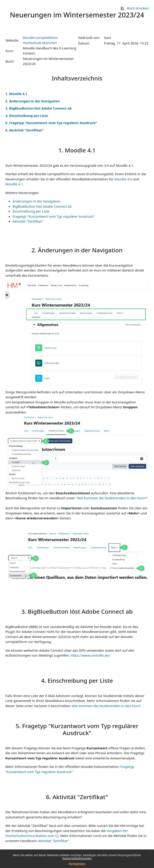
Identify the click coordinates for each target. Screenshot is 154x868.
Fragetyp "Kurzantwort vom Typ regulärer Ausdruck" (54, 216)
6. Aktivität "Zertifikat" (24, 130)
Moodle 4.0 (123, 179)
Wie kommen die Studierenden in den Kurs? (106, 706)
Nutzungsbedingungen (77, 858)
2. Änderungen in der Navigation (33, 101)
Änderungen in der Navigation (36, 201)
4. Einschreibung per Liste (27, 116)
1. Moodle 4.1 (16, 94)
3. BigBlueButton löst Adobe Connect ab (38, 108)
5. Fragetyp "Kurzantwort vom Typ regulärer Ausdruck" (51, 123)
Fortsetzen (77, 864)
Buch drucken (135, 8)
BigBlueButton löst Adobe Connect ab (42, 206)
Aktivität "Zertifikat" (28, 221)
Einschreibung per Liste (31, 211)
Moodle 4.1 (14, 184)
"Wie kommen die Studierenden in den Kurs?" (112, 498)
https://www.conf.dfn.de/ (90, 655)
